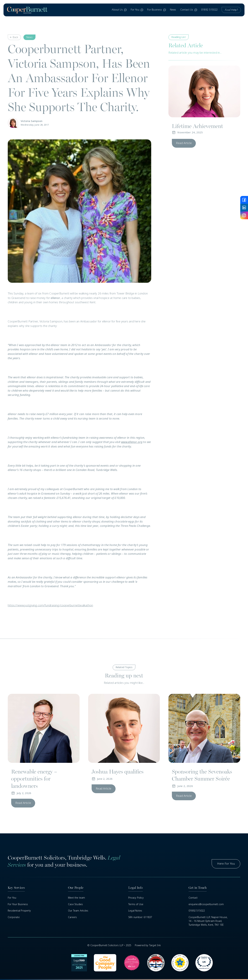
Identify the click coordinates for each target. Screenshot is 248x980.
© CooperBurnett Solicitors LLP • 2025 (109, 945)
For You (12, 898)
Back (15, 37)
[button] (119, 10)
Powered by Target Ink (148, 945)
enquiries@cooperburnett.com (206, 904)
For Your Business (18, 904)
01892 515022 (209, 10)
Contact (193, 898)
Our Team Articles (78, 911)
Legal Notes (135, 911)
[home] (27, 10)
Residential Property (19, 911)
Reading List (178, 37)
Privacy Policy (136, 898)
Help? (231, 10)
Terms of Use (136, 904)
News (173, 10)
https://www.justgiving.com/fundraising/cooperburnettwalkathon (50, 605)
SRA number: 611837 (140, 917)
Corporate (14, 917)
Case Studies (75, 904)
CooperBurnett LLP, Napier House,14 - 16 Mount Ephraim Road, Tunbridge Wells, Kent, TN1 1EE (208, 921)
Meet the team (77, 898)
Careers (72, 917)
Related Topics (124, 667)
